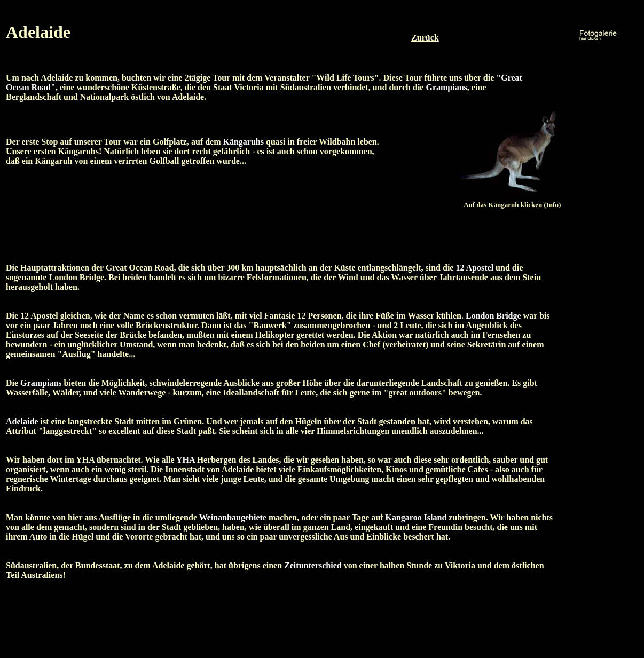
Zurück (425, 38)
